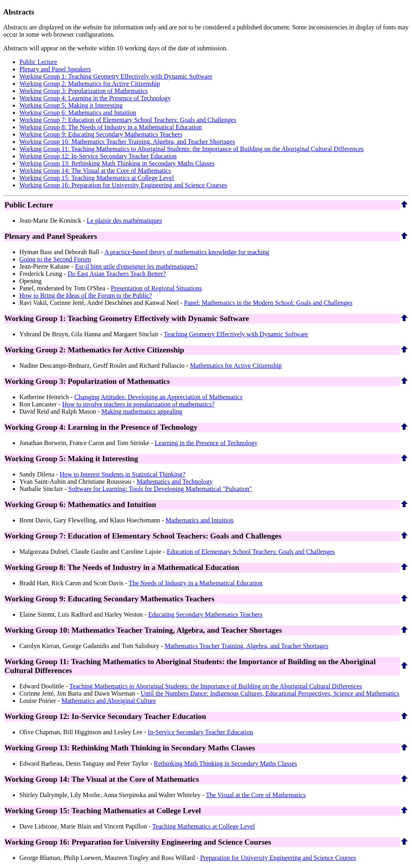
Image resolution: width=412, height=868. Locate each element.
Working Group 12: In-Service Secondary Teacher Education (98, 156)
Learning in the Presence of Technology (206, 443)
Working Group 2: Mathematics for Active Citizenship (90, 84)
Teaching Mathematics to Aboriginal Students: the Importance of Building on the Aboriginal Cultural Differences (216, 686)
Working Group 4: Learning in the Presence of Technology (95, 98)
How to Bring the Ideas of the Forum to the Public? (86, 295)
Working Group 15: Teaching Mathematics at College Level (97, 178)
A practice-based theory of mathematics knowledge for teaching (187, 252)
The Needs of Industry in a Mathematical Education (196, 583)
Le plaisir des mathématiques (124, 221)
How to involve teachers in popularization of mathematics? (138, 404)
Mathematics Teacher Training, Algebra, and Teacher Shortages (246, 646)
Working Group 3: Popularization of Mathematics (83, 91)
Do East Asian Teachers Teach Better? (117, 274)
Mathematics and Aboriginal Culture (108, 701)
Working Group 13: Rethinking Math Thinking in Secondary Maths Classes (117, 163)
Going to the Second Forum (55, 259)
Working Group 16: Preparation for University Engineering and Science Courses (123, 185)
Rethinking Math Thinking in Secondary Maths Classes (226, 763)
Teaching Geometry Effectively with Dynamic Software (236, 334)
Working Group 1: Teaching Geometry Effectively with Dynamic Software (116, 76)
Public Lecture (38, 62)
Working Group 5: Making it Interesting (71, 105)
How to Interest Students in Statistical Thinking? (123, 474)
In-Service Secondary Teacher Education (201, 732)
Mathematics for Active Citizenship (236, 366)
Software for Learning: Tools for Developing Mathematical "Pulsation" (160, 489)
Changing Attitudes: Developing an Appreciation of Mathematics (158, 397)
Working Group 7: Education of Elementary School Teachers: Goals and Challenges (128, 120)
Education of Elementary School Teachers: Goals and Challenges (251, 552)
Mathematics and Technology (175, 482)
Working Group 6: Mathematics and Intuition (78, 113)
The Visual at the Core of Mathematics (256, 795)
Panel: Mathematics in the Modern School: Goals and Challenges (268, 303)
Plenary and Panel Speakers (55, 69)
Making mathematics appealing (142, 411)
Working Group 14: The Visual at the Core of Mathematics (95, 171)
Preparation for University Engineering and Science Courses (278, 858)
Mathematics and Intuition (200, 520)
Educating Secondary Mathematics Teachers (205, 614)
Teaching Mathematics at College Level (204, 826)
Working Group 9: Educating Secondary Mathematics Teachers (101, 134)
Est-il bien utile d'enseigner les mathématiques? (136, 266)
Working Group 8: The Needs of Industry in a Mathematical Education (111, 127)
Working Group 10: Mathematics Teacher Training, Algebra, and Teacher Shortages (127, 142)
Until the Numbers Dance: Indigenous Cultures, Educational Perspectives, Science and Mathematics (270, 693)
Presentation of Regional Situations (156, 288)
